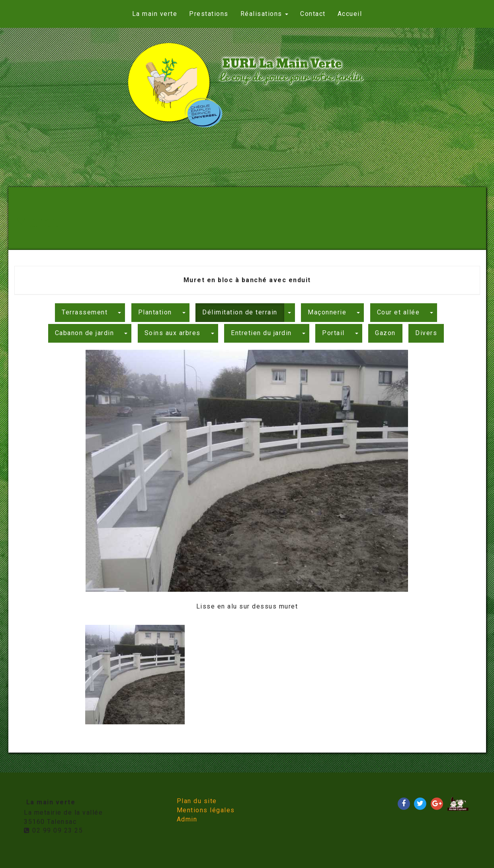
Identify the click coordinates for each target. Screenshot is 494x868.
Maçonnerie (327, 312)
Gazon (385, 333)
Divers (426, 333)
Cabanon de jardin (85, 333)
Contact (313, 14)
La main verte (155, 14)
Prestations (209, 14)
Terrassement (85, 312)
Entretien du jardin (261, 333)
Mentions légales (206, 810)
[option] (247, 481)
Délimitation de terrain (240, 312)
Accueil (350, 14)
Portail (333, 333)
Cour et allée (398, 312)
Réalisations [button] (265, 14)
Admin (187, 819)
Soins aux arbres (173, 333)
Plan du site (197, 801)
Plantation (155, 312)
